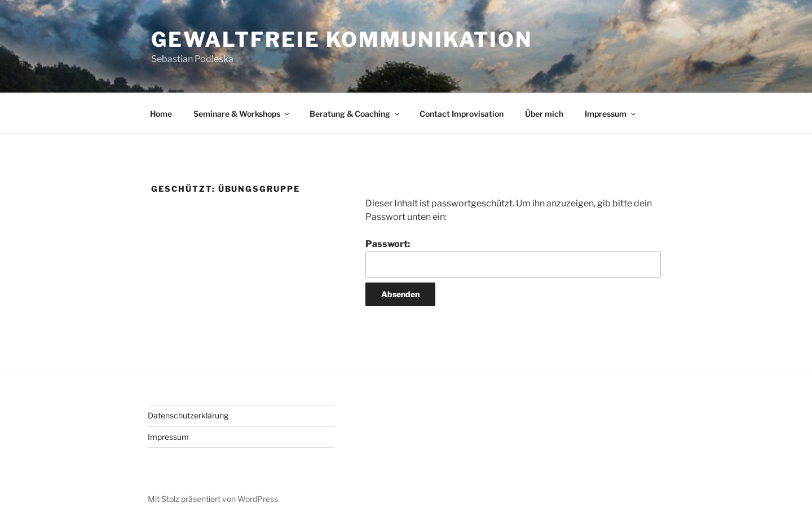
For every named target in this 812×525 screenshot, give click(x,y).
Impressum (611, 114)
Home (161, 114)
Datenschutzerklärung (188, 415)
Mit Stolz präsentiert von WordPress (213, 499)
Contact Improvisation (462, 114)
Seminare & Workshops (242, 114)
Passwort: (513, 258)
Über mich (544, 114)
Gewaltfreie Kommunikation (342, 39)
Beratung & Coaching (355, 114)
